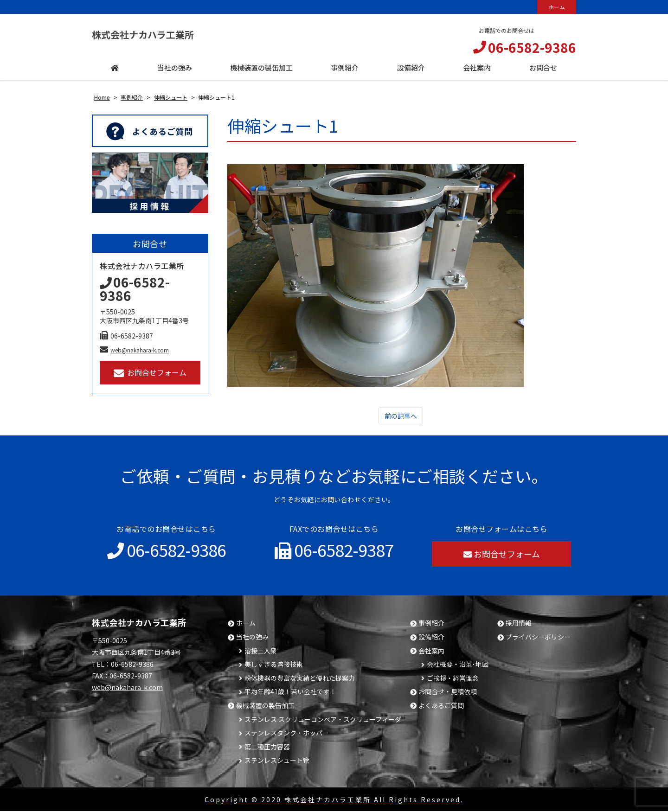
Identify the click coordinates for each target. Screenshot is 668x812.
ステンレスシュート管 (277, 761)
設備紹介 (431, 638)
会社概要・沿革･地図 (458, 665)
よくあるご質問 (441, 707)
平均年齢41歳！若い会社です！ (290, 693)
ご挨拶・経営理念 (453, 679)
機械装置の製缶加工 (265, 707)
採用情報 (519, 624)
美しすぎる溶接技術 (274, 665)
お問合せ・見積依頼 (448, 693)
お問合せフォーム (150, 373)
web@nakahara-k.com (134, 350)
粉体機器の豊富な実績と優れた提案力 (300, 679)
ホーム (557, 7)
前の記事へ (401, 416)
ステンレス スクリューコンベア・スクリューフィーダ (323, 720)
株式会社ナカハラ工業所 (158, 35)
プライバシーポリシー (538, 638)
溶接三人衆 (261, 652)
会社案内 (431, 652)
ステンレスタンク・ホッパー (287, 734)
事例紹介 (431, 624)
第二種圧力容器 (267, 748)
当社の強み (252, 638)
